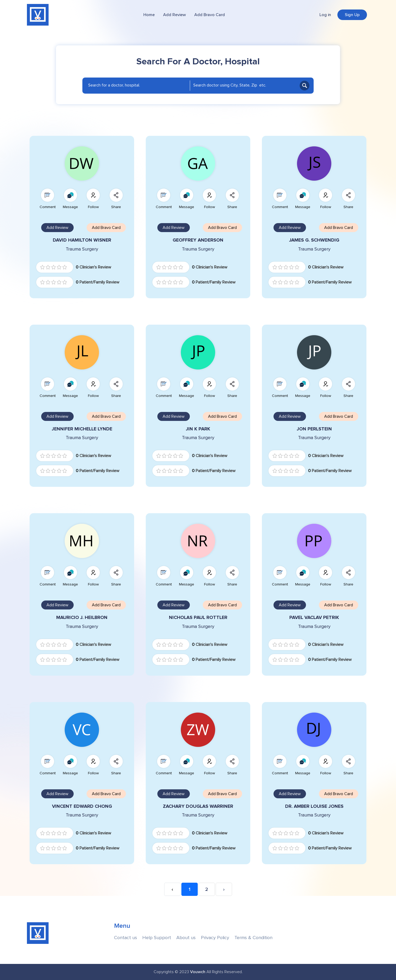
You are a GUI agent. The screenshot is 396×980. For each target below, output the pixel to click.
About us (186, 938)
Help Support (157, 938)
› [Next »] (224, 889)
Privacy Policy (215, 938)
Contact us (126, 938)
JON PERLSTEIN (314, 429)
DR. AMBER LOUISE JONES (314, 806)
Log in (325, 15)
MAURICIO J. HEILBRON (82, 618)
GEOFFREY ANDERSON (198, 240)
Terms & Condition (253, 938)
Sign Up (352, 15)
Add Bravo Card (210, 15)
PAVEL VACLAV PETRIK (314, 618)
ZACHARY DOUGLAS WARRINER (198, 806)
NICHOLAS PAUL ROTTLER (198, 618)
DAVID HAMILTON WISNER (82, 240)
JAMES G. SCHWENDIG (314, 240)
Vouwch (198, 972)
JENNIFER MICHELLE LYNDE (82, 429)
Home (149, 15)
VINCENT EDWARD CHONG (82, 806)
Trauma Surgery (82, 249)
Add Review (175, 15)
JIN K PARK (198, 429)
